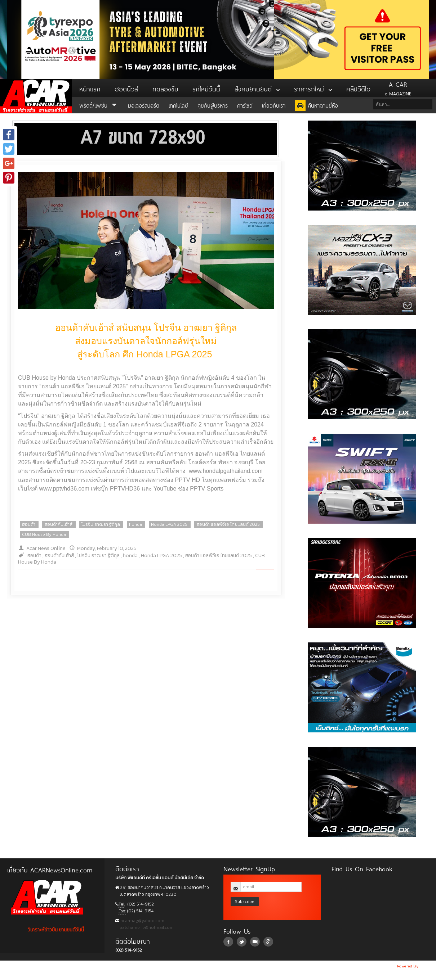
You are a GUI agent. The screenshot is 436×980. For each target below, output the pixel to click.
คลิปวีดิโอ (358, 88)
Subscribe (245, 901)
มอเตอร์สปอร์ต (144, 105)
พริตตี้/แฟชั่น (99, 105)
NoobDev (428, 966)
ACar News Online (36, 96)
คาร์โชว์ (245, 105)
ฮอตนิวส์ (126, 88)
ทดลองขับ (165, 88)
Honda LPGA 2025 (169, 524)
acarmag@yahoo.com (142, 921)
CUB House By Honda (44, 534)
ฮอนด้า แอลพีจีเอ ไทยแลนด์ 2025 (228, 524)
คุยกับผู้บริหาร (213, 105)
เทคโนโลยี (178, 105)
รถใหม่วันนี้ (206, 88)
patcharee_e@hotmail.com (146, 927)
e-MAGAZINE (398, 88)
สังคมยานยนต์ (257, 88)
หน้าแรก (90, 88)
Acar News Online (46, 548)
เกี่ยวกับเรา (274, 105)
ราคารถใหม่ (313, 88)
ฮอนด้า (29, 524)
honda (135, 524)
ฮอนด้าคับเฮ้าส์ (58, 524)
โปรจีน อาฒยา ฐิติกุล (101, 524)
